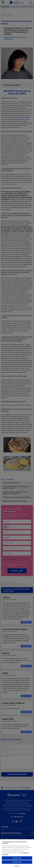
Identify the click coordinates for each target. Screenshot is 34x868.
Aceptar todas (17, 858)
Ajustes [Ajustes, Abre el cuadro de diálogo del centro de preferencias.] (17, 866)
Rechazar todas (17, 862)
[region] (17, 854)
